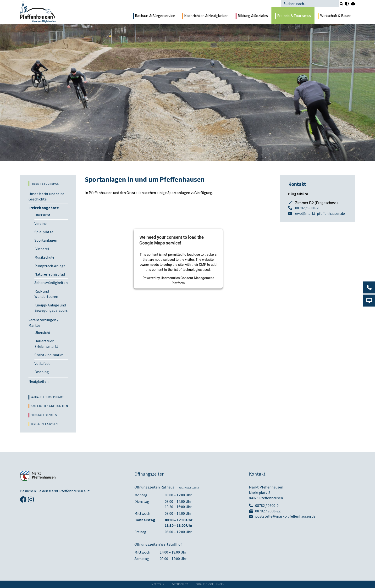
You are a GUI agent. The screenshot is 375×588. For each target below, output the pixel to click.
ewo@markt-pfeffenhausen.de (320, 213)
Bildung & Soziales (252, 16)
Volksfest (42, 363)
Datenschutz (180, 584)
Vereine (41, 223)
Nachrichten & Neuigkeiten (205, 16)
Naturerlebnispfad (50, 274)
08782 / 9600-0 (264, 505)
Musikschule (44, 257)
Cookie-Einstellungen (210, 584)
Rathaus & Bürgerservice (154, 16)
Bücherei (42, 249)
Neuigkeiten (39, 381)
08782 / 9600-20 (308, 208)
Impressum (158, 584)
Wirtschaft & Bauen (335, 16)
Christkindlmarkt (49, 355)
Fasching (42, 372)
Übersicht (42, 215)
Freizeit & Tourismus (293, 16)
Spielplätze (44, 232)
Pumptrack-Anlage (50, 266)
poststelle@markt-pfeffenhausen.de (282, 516)
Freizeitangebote (44, 208)
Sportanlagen (46, 240)
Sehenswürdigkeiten (51, 283)
